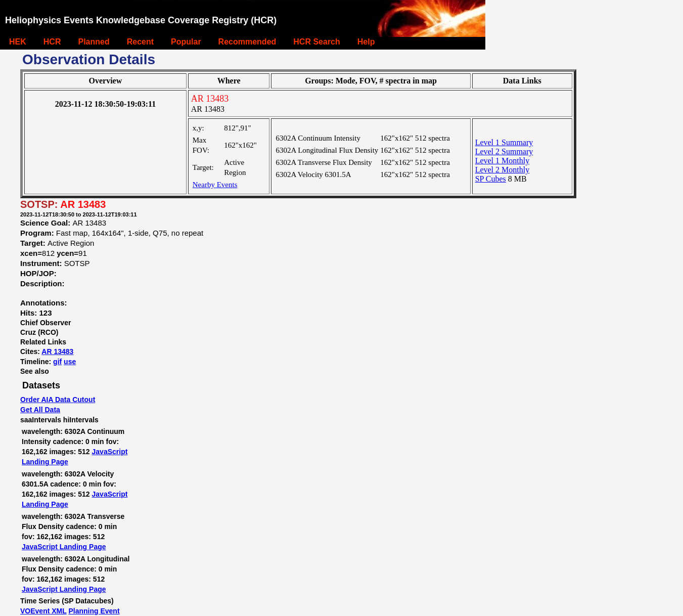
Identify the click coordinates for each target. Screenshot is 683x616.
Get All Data (40, 410)
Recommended (247, 42)
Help (366, 42)
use (70, 362)
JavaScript (110, 452)
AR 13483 (57, 351)
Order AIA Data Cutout (58, 400)
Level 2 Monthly (503, 170)
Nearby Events (215, 185)
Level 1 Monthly (503, 161)
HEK (18, 42)
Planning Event (94, 611)
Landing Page (45, 462)
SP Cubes (491, 179)
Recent (140, 42)
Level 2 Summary (504, 151)
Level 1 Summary (504, 142)
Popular (186, 42)
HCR (52, 42)
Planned (94, 42)
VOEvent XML (43, 611)
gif (57, 362)
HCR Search (316, 42)
